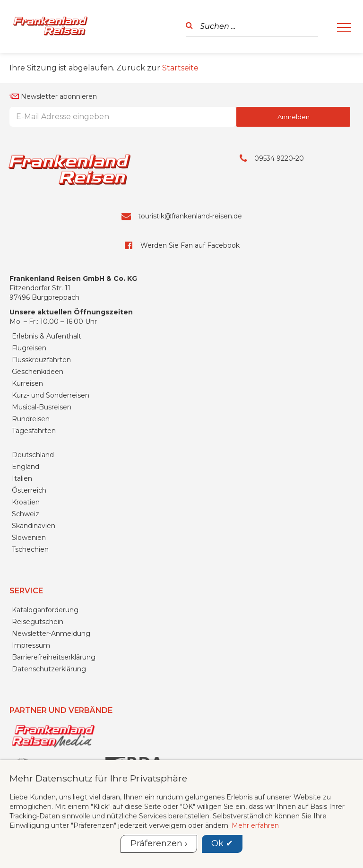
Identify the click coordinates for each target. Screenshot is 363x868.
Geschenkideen (38, 372)
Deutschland (33, 455)
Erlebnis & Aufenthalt (47, 336)
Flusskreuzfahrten (41, 360)
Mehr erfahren (255, 825)
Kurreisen (27, 383)
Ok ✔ (222, 843)
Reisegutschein (38, 622)
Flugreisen (29, 348)
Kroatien (26, 502)
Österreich (29, 490)
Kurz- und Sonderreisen (51, 395)
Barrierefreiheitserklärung (54, 657)
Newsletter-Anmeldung (51, 634)
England (26, 467)
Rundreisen (31, 419)
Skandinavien (34, 526)
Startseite (180, 68)
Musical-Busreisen (42, 407)
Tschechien (30, 549)
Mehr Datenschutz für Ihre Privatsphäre (98, 778)
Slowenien (29, 538)
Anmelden (294, 117)
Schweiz (26, 514)
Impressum (31, 645)
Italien (22, 478)
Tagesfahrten (34, 431)
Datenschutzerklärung (49, 669)
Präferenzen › (159, 843)
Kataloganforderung (45, 610)
